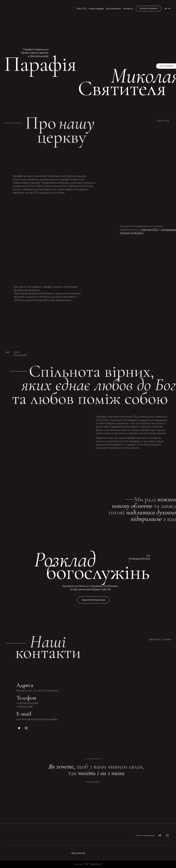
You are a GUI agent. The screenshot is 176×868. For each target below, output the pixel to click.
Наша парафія (96, 9)
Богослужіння (113, 9)
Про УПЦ (81, 9)
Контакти (128, 9)
